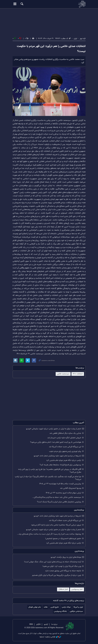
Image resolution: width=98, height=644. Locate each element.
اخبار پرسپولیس (77, 589)
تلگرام (38, 624)
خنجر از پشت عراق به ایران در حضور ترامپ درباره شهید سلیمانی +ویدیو (54, 429)
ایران (75, 39)
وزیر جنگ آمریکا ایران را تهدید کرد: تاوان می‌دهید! (62, 566)
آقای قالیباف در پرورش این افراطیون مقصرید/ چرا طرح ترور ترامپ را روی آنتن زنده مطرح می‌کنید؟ (50, 471)
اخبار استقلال (63, 589)
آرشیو (46, 624)
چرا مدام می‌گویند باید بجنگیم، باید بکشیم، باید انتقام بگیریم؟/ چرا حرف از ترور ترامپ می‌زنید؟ (48, 478)
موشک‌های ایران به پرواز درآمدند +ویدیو (66, 557)
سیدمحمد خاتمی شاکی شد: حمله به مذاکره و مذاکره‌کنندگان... (57, 497)
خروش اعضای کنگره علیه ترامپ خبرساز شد (64, 438)
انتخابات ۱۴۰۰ (78, 374)
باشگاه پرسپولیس (60, 611)
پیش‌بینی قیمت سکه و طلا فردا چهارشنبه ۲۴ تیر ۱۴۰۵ (60, 484)
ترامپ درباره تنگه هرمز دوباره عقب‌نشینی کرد (64, 460)
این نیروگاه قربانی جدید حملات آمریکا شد (65, 447)
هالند (46, 607)
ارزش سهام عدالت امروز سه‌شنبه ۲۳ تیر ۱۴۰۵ (63, 493)
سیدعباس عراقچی (76, 611)
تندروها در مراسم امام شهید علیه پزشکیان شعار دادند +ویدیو (57, 456)
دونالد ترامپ (66, 607)
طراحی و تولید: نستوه (50, 637)
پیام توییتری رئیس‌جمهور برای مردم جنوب (65, 451)
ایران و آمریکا (78, 607)
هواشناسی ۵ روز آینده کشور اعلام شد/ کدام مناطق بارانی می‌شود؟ (56, 442)
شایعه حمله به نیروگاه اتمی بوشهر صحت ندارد (63, 571)
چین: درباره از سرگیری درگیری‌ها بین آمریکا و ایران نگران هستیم (57, 575)
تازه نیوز (49, 4)
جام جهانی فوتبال (35, 607)
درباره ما (54, 624)
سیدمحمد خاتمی (63, 374)
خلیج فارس (55, 607)
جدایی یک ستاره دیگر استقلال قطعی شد (65, 433)
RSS (31, 624)
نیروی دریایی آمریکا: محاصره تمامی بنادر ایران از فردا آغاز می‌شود (56, 525)
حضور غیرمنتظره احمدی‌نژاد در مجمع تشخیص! (63, 539)
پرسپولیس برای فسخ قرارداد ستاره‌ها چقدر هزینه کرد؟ (60, 465)
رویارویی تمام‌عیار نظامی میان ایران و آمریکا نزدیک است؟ (59, 502)
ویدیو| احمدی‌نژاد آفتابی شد (71, 488)
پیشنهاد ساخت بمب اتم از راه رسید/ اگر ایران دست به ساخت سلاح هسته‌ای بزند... (49, 534)
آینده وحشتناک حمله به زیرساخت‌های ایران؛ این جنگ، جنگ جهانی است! (53, 562)
